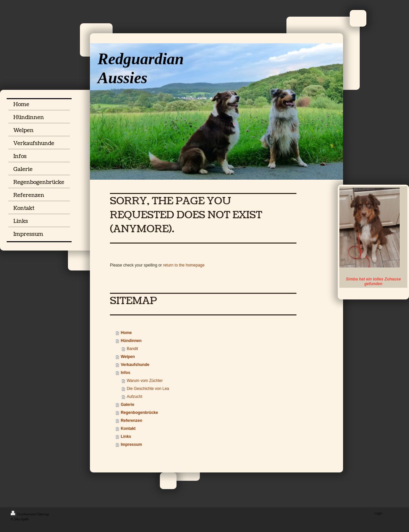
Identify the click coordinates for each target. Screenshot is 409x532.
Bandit (132, 349)
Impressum (131, 444)
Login (378, 513)
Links (126, 437)
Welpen (128, 357)
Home (126, 333)
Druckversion (23, 514)
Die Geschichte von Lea (148, 389)
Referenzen (131, 421)
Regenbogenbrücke (139, 413)
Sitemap (43, 514)
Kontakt (128, 429)
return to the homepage (184, 265)
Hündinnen (131, 341)
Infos (125, 373)
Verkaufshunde (135, 365)
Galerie (127, 405)
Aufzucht (134, 397)
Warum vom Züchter (145, 381)
